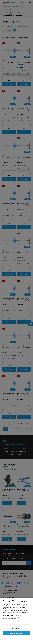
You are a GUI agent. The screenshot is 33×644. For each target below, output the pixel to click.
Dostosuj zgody (16, 628)
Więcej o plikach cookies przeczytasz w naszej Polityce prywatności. (15, 618)
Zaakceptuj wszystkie (17, 633)
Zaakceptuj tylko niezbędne (17, 623)
